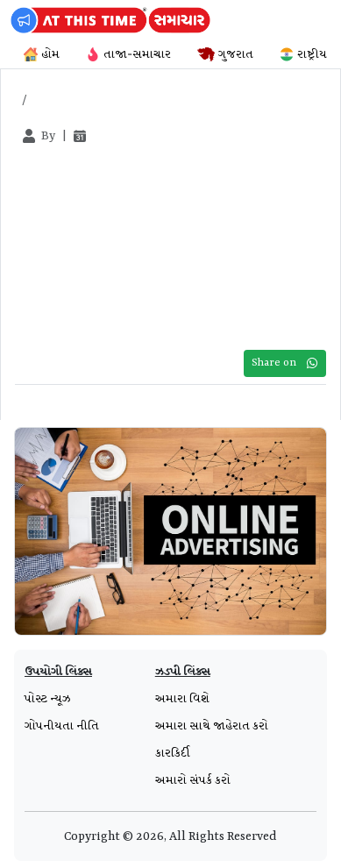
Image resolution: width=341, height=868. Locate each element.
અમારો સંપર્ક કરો (193, 780)
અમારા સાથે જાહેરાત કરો (212, 726)
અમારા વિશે (182, 699)
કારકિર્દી (173, 753)
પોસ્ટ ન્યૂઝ (48, 699)
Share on (285, 363)
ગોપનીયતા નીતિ (62, 726)
